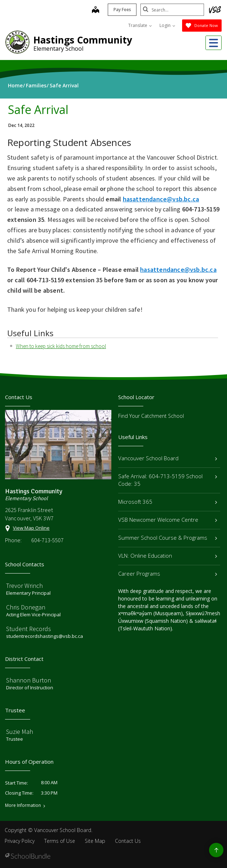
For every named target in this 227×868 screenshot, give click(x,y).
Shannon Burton (29, 680)
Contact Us (128, 841)
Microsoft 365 (168, 502)
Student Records (29, 629)
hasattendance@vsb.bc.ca (178, 269)
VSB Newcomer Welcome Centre (168, 520)
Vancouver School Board (168, 458)
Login (167, 25)
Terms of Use (60, 841)
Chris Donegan (26, 607)
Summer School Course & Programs (168, 538)
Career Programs (168, 574)
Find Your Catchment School (151, 416)
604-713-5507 (47, 540)
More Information (23, 805)
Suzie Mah (20, 732)
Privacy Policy (20, 841)
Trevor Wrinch (24, 586)
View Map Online (31, 528)
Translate (140, 25)
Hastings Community (83, 40)
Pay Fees (121, 10)
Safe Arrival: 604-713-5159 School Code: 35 (168, 480)
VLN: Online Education (168, 556)
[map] (94, 10)
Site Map (95, 841)
